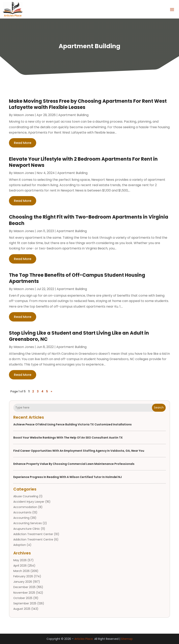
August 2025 (22, 609)
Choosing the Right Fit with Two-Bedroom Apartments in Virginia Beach (89, 220)
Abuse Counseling (26, 496)
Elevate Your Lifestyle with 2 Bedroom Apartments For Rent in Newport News (83, 162)
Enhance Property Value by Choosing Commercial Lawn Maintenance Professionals (74, 464)
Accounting (21, 518)
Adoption (20, 545)
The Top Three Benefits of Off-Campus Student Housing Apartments (77, 278)
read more (23, 143)
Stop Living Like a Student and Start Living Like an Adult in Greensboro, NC (79, 336)
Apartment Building (73, 115)
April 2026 (20, 566)
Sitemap (127, 639)
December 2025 (24, 587)
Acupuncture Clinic (27, 529)
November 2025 (24, 593)
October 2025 (23, 598)
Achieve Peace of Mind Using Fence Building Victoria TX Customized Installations (72, 424)
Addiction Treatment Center (33, 534)
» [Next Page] (51, 391)
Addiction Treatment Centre (33, 539)
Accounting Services (28, 523)
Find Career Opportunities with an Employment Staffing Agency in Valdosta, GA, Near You (79, 451)
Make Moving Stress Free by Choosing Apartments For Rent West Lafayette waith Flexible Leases (88, 104)
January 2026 (23, 582)
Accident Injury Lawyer (29, 502)
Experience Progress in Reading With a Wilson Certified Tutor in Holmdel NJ (68, 477)
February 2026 (23, 576)
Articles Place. (84, 639)
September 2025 (25, 603)
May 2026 (20, 560)
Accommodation (25, 507)
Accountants (22, 512)
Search (159, 408)
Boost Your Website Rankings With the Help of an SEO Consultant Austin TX (68, 438)
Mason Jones (24, 115)
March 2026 (21, 571)
